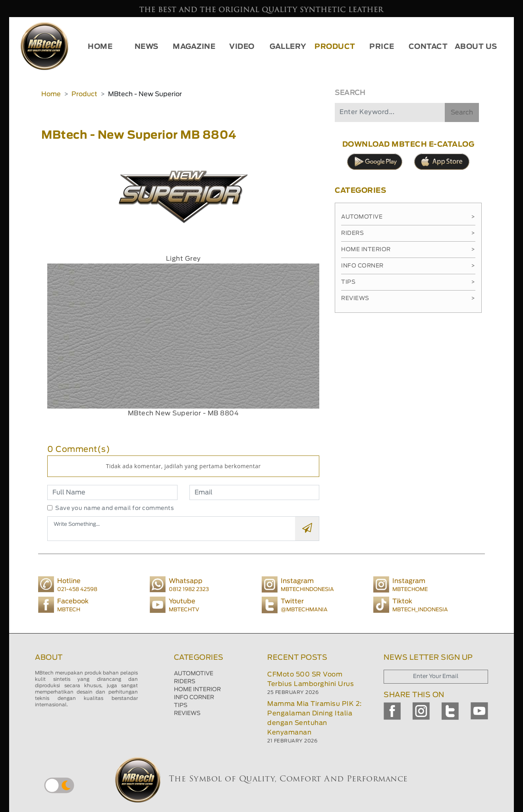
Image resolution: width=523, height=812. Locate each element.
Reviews (408, 298)
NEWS (147, 47)
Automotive (408, 217)
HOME (100, 47)
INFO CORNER (194, 698)
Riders (408, 233)
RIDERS (185, 682)
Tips (408, 282)
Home (51, 94)
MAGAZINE (194, 47)
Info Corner (408, 266)
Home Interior (408, 250)
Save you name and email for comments (115, 508)
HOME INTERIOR (197, 690)
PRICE (382, 47)
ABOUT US (476, 47)
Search (462, 112)
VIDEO (242, 47)
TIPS (181, 705)
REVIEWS (187, 713)
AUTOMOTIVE (194, 674)
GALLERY (288, 47)
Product (84, 94)
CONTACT (428, 47)
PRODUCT (335, 47)
